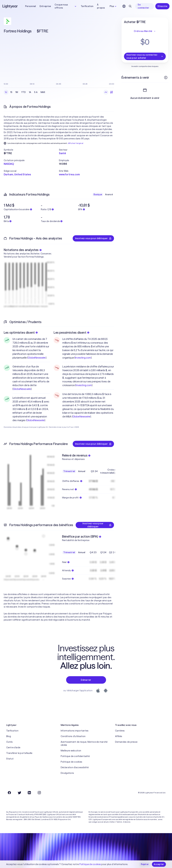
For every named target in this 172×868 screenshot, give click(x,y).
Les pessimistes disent (71, 332)
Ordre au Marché (145, 31)
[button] (31, 150)
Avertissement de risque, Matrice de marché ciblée (84, 743)
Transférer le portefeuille (19, 753)
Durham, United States (17, 174)
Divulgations (67, 773)
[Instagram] (39, 793)
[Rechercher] (130, 6)
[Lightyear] (10, 6)
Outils (10, 742)
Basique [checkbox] (98, 194)
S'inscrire (162, 6)
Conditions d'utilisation (73, 736)
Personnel (30, 6)
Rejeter (145, 864)
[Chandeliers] (111, 92)
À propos (101, 6)
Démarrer (86, 680)
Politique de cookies (71, 762)
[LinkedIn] (29, 793)
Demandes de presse (126, 742)
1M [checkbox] (17, 92)
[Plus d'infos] (166, 78)
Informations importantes (75, 731)
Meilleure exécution (71, 751)
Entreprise (45, 6)
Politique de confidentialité (75, 756)
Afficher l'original (76, 143)
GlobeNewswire (37, 358)
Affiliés (119, 736)
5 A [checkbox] (36, 92)
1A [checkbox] (30, 92)
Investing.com (83, 358)
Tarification (87, 6)
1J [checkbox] (6, 92)
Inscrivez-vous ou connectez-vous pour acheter (145, 56)
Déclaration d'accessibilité (75, 767)
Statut (10, 759)
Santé (63, 153)
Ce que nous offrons (66, 6)
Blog (9, 736)
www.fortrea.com (69, 174)
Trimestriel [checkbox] (69, 471)
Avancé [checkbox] (109, 194)
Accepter (159, 864)
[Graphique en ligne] (106, 92)
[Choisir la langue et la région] (124, 6)
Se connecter (143, 6)
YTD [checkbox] (24, 92)
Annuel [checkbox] (82, 471)
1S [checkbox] (11, 92)
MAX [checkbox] (43, 92)
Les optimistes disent (21, 332)
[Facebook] (9, 793)
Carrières (120, 731)
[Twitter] (19, 793)
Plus (113, 6)
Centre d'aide (13, 747)
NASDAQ (9, 164)
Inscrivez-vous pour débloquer (93, 238)
